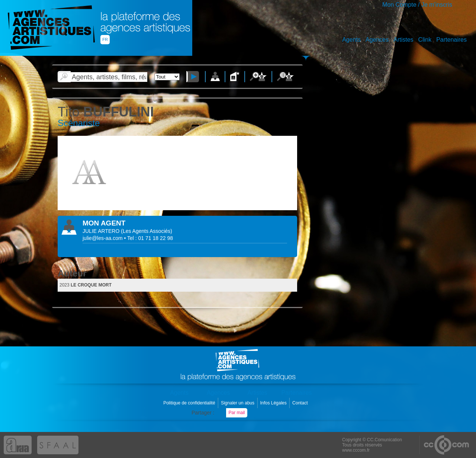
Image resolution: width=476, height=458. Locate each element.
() (147, 231)
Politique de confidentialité (190, 403)
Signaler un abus (238, 403)
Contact (301, 403)
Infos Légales (274, 403)
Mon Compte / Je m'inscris (417, 5)
